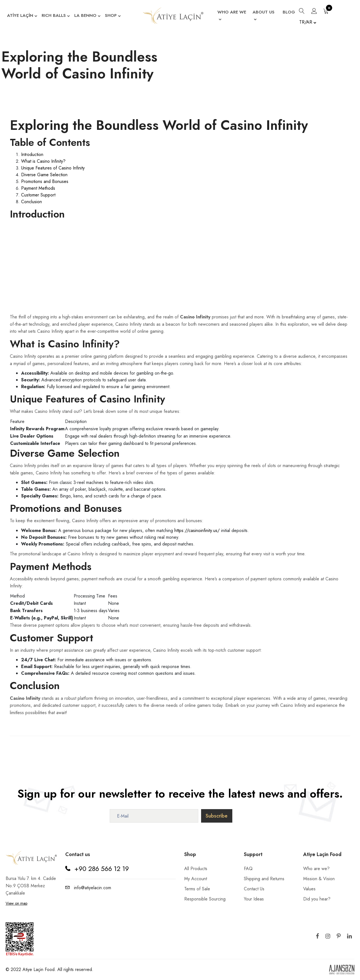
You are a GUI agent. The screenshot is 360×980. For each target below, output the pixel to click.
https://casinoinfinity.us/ (197, 530)
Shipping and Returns (264, 879)
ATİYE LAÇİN (22, 16)
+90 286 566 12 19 (102, 869)
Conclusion (31, 202)
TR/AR (308, 22)
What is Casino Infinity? (43, 161)
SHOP (113, 16)
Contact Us (254, 889)
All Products (196, 869)
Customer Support (38, 195)
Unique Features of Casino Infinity (53, 168)
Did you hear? (317, 899)
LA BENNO (87, 16)
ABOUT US (264, 16)
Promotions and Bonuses (45, 181)
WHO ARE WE (232, 16)
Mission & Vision (319, 879)
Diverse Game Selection (44, 175)
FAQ (248, 869)
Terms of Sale (197, 889)
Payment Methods (38, 188)
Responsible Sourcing (205, 899)
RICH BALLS (56, 16)
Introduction (32, 154)
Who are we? (316, 869)
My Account (196, 879)
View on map (16, 903)
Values (309, 889)
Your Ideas (254, 899)
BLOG (289, 12)
